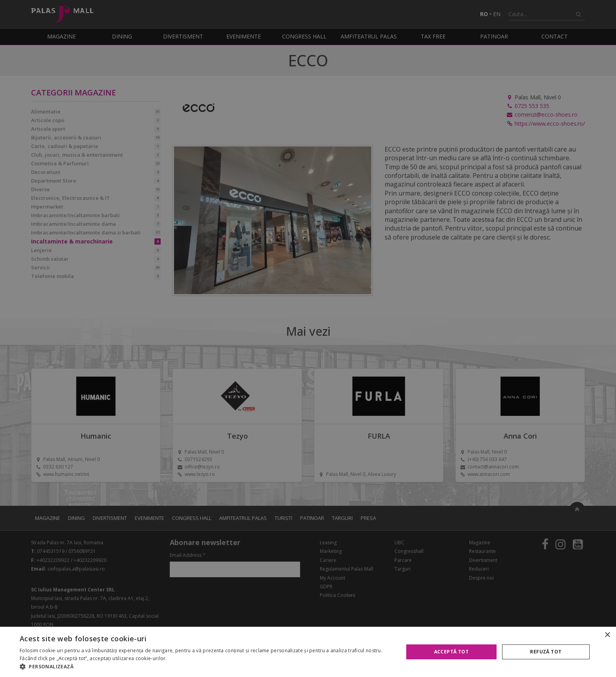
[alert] (308, 338)
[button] (206, 667)
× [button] (607, 635)
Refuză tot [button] (546, 652)
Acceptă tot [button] (451, 652)
